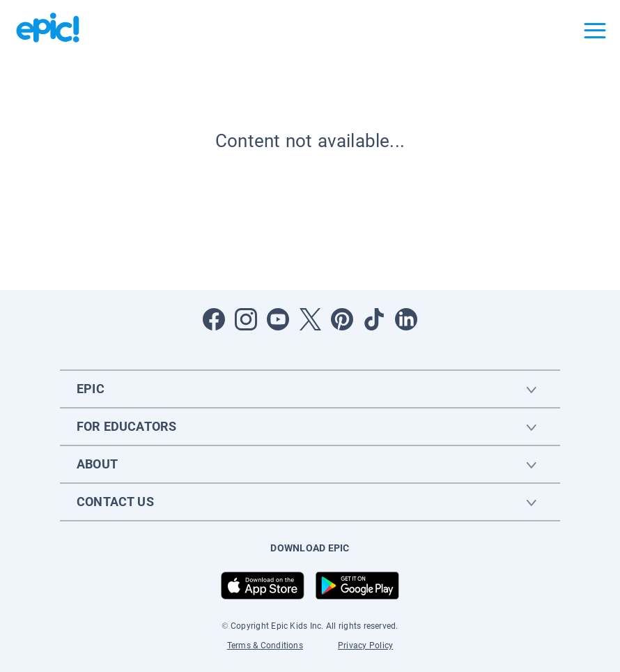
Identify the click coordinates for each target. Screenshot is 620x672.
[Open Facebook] (214, 319)
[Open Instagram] (246, 319)
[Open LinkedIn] (406, 319)
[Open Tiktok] (374, 319)
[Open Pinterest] (342, 319)
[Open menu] (595, 31)
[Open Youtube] (278, 319)
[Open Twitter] (310, 319)
